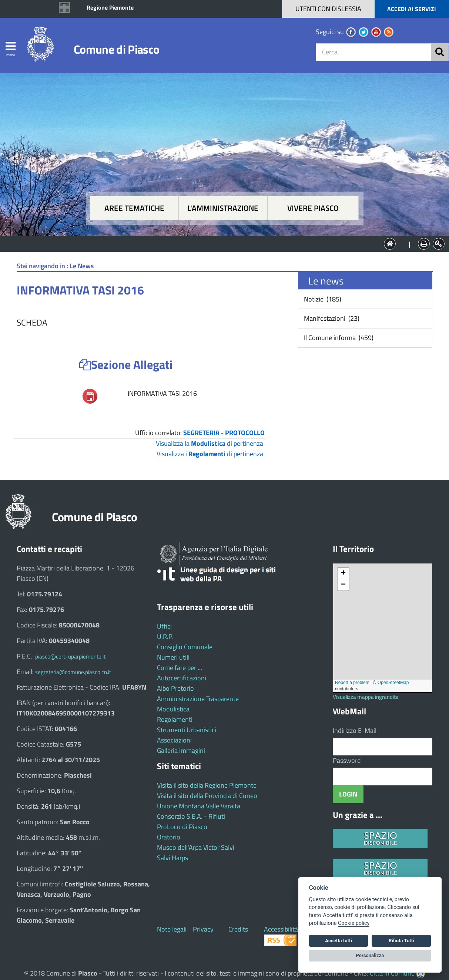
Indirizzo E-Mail (355, 730)
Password (347, 760)
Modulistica (173, 709)
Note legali (172, 929)
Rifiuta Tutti (401, 941)
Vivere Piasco (313, 208)
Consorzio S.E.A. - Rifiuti (191, 816)
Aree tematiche (134, 208)
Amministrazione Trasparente (198, 699)
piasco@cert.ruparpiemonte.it (70, 656)
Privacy (203, 929)
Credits (238, 929)
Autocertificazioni (182, 678)
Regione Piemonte (110, 7)
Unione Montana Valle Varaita (199, 806)
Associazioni (174, 740)
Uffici (164, 626)
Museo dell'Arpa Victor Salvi (196, 847)
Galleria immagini (181, 750)
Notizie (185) (322, 299)
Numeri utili (173, 657)
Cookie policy (354, 923)
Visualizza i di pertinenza (210, 454)
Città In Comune (392, 973)
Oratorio (169, 837)
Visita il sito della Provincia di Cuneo (207, 796)
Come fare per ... (180, 668)
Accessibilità (281, 929)
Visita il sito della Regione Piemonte (207, 785)
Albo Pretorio (175, 688)
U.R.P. (165, 637)
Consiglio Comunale (185, 647)
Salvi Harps (172, 858)
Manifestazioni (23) (331, 318)
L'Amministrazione (219, 243)
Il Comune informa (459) (338, 338)
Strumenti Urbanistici (187, 730)
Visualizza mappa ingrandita (366, 697)
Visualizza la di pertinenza (210, 443)
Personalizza (370, 955)
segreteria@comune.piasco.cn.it (73, 672)
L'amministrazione (223, 208)
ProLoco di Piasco (182, 827)
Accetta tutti (339, 941)
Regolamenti (175, 719)
